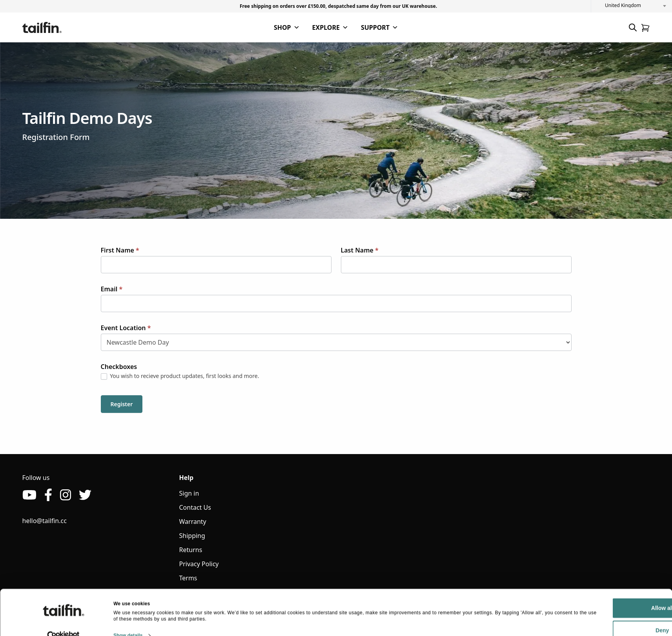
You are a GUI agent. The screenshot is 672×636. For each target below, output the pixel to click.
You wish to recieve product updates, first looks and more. (180, 376)
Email (112, 289)
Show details (128, 621)
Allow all (594, 594)
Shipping (192, 536)
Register (122, 404)
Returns (191, 550)
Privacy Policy (199, 564)
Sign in (189, 493)
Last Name (360, 250)
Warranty (193, 522)
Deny (594, 617)
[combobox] (632, 5)
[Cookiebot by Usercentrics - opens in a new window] (63, 622)
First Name (120, 250)
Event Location (126, 328)
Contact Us (195, 507)
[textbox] (632, 5)
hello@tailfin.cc (45, 521)
